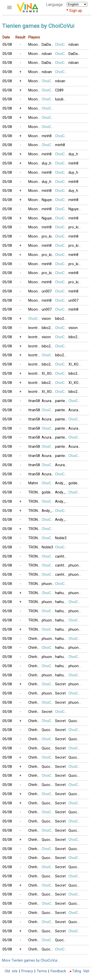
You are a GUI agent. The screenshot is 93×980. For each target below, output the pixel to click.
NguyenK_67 (48, 200)
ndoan (74, 45)
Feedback (58, 971)
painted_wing (62, 401)
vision (46, 319)
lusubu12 (62, 99)
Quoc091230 (75, 721)
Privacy (27, 971)
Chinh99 (35, 639)
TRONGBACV (35, 492)
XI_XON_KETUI (75, 364)
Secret (60, 684)
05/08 (7, 45)
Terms (42, 971)
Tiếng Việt (81, 971)
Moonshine (35, 45)
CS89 (59, 90)
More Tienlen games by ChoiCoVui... (31, 960)
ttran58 (34, 401)
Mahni (33, 483)
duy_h (73, 154)
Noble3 (61, 538)
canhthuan (62, 556)
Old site (11, 971)
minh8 (47, 136)
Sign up (76, 11)
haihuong (62, 593)
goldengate (75, 483)
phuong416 (75, 565)
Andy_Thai (62, 483)
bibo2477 (62, 319)
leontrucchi (35, 328)
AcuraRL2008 (48, 401)
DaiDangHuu (48, 45)
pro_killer (75, 227)
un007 (47, 291)
